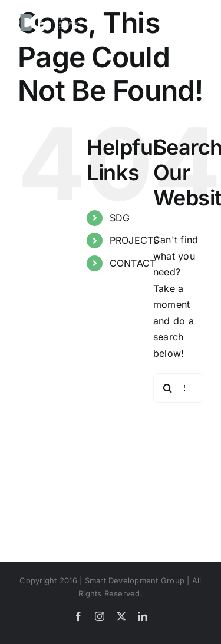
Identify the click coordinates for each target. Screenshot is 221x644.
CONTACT (133, 263)
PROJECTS (135, 240)
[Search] (168, 388)
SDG (120, 218)
